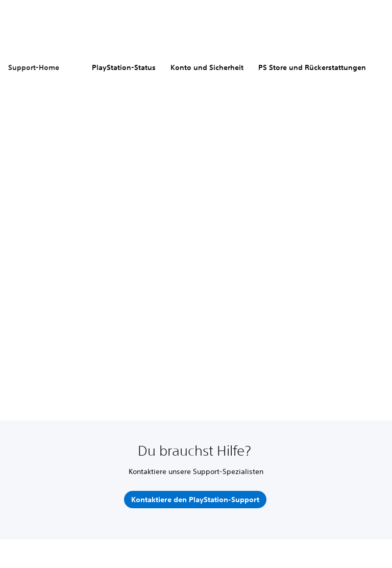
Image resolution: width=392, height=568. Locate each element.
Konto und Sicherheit (207, 67)
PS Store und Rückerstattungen (312, 67)
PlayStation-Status (124, 67)
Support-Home (34, 67)
